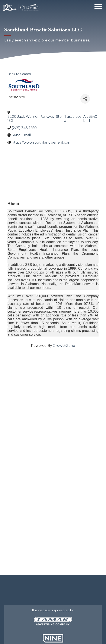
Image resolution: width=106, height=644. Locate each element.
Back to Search (19, 74)
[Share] (85, 99)
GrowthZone (64, 346)
